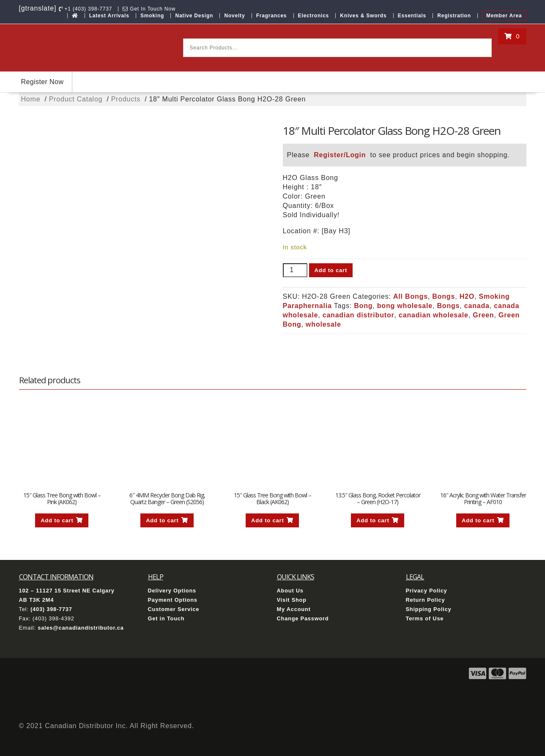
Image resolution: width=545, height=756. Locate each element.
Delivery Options (172, 591)
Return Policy (426, 600)
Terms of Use (425, 618)
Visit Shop (292, 600)
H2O (467, 296)
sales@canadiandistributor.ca (81, 628)
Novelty (234, 16)
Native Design (194, 16)
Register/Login (340, 155)
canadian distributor (359, 315)
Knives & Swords (363, 16)
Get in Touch (166, 618)
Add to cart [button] (57, 520)
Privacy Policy (427, 591)
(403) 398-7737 (51, 609)
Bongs (444, 296)
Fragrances (272, 16)
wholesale (323, 324)
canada (477, 306)
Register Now (42, 82)
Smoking (152, 16)
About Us (290, 591)
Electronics (314, 16)
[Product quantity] (295, 270)
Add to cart (331, 270)
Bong (363, 306)
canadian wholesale (434, 315)
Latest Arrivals (109, 16)
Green (483, 315)
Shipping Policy (429, 609)
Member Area (504, 16)
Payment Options (173, 600)
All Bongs (411, 296)
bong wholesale (405, 306)
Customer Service (174, 609)
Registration (454, 16)
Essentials (412, 16)
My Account (294, 609)
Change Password (303, 618)
